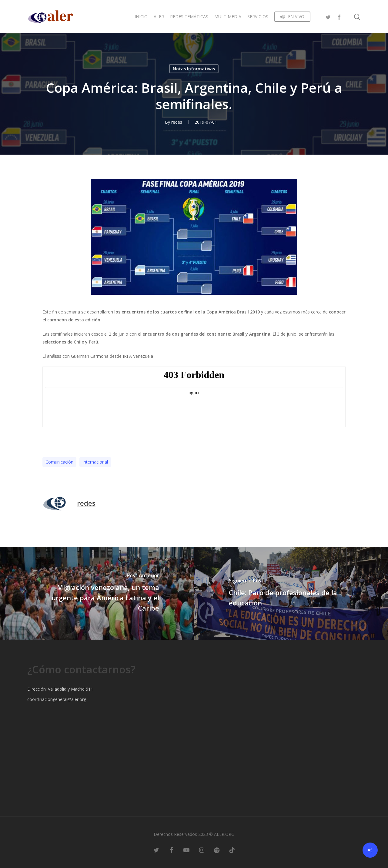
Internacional (95, 462)
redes (177, 122)
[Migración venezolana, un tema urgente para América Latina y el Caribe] (97, 593)
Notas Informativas (194, 69)
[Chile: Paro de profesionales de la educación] (291, 593)
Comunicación (59, 462)
